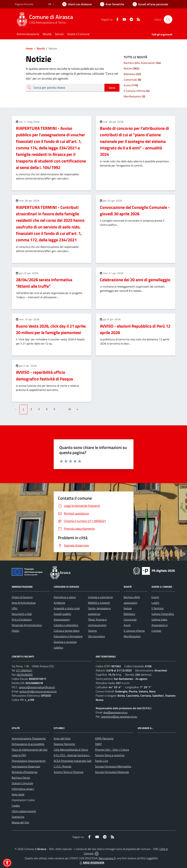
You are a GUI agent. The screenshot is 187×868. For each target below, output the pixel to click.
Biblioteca (129, 614)
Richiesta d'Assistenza (25, 772)
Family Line (102, 761)
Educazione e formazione (68, 636)
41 (70, 409)
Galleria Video (159, 619)
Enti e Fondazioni (22, 619)
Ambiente (59, 603)
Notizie (128, 608)
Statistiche (18, 817)
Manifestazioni (132, 636)
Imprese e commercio (100, 597)
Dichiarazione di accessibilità (28, 744)
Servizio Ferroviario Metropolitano (114, 766)
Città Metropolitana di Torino (48, 22)
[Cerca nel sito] (168, 19)
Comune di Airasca (51, 17)
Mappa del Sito (20, 822)
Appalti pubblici (62, 614)
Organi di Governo (22, 597)
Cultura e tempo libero (67, 631)
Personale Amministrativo (27, 625)
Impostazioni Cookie (23, 800)
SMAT (98, 744)
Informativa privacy (23, 789)
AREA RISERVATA (91, 863)
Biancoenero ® (107, 858)
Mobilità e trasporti (99, 603)
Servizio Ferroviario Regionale (112, 772)
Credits (16, 806)
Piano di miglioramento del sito (30, 750)
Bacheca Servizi (21, 778)
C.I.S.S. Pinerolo (63, 766)
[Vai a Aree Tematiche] (112, 4)
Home (29, 48)
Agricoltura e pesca (65, 597)
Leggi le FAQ (19, 755)
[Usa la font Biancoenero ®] (77, 4)
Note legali (18, 794)
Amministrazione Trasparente (29, 738)
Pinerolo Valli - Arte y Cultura (112, 750)
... (62, 409)
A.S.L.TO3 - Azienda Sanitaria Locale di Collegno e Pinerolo (88, 755)
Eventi (155, 597)
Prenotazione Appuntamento (29, 761)
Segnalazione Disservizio (26, 766)
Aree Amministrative (24, 603)
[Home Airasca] (46, 19)
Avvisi (127, 625)
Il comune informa (134, 631)
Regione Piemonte (64, 744)
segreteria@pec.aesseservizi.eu (119, 717)
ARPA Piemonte (104, 738)
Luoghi (155, 603)
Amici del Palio (62, 738)
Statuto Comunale (22, 783)
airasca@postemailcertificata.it (37, 687)
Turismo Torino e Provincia (68, 772)
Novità (39, 48)
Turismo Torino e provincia (110, 755)
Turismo (92, 631)
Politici (15, 631)
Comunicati (130, 619)
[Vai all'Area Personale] (150, 4)
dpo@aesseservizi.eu (115, 712)
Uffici (15, 608)
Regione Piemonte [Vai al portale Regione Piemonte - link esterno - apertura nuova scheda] (24, 4)
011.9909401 (24, 670)
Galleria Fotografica (163, 614)
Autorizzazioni (62, 619)
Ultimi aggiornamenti (24, 811)
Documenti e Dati (22, 614)
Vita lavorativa (96, 636)
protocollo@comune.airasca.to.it (38, 691)
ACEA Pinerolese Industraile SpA (73, 761)
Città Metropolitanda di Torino (71, 750)
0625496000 (25, 675)
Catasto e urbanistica (66, 625)
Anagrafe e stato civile (67, 608)
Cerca (112, 88)
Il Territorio (158, 608)
